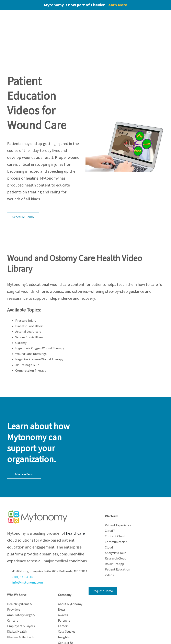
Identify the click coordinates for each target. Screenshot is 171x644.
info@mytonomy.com (27, 554)
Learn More (117, 5)
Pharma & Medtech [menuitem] (20, 609)
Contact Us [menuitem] (66, 614)
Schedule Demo (23, 188)
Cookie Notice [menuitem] (96, 633)
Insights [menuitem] (64, 609)
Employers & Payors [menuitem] (21, 597)
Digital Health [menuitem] (17, 603)
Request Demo (103, 562)
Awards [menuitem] (63, 586)
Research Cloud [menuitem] (116, 530)
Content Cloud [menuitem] (115, 508)
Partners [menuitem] (64, 592)
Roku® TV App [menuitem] (114, 535)
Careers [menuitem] (63, 597)
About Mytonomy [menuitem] (70, 575)
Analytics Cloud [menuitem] (116, 524)
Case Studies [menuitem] (67, 603)
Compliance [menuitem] (85, 638)
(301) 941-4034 (22, 548)
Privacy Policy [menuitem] (75, 633)
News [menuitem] (62, 581)
